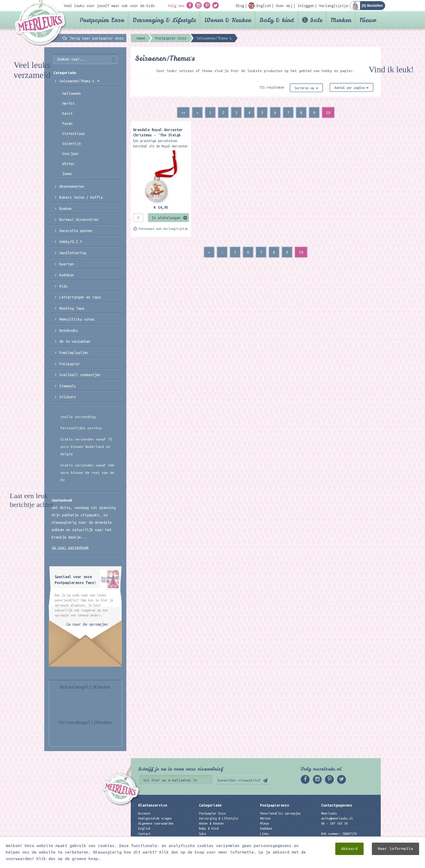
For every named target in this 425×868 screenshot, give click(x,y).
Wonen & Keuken (228, 20)
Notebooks (69, 330)
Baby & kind (277, 20)
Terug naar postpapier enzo (97, 38)
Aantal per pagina (352, 88)
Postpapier (70, 364)
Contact (144, 834)
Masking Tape (72, 308)
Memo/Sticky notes (77, 319)
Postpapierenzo (274, 805)
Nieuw (368, 20)
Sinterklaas (74, 133)
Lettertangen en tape (80, 297)
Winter (68, 164)
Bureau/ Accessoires (79, 219)
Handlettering (73, 253)
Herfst (68, 103)
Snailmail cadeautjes (80, 375)
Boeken (66, 208)
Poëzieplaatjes (74, 353)
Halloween (72, 93)
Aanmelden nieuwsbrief (239, 780)
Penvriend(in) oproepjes (280, 813)
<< (183, 112)
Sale (316, 20)
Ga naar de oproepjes (87, 624)
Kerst (67, 113)
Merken (341, 20)
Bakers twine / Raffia (81, 197)
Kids (63, 286)
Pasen (67, 123)
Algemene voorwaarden (156, 823)
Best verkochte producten (220, 844)
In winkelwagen (166, 218)
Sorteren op (306, 88)
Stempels (68, 386)
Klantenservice (153, 805)
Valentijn (72, 143)
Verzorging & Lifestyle (164, 20)
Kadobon (67, 275)
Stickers (68, 397)
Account (144, 813)
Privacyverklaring (153, 839)
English (144, 828)
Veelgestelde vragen (155, 818)
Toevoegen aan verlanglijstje (163, 229)
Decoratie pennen (76, 231)
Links (264, 834)
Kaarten (67, 264)
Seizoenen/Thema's (79, 81)
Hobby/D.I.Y (71, 242)
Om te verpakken (75, 341)
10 (328, 112)
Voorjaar (71, 154)
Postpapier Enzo (102, 20)
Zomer (67, 174)
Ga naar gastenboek (70, 547)
